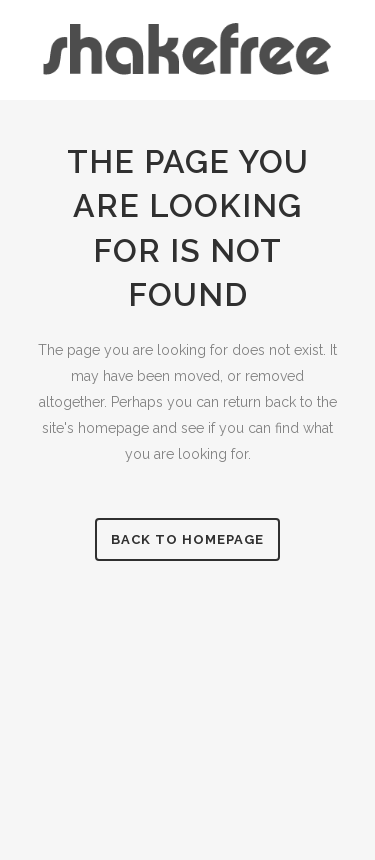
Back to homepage (187, 539)
